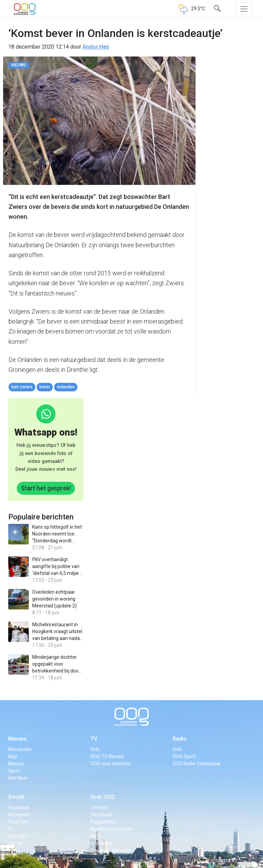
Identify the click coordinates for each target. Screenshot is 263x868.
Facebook (19, 807)
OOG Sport (184, 756)
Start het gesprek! (46, 488)
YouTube (18, 822)
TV (94, 739)
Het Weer (18, 778)
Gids (95, 749)
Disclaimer (102, 843)
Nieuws (17, 739)
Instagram (19, 815)
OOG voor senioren (111, 764)
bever (45, 387)
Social (16, 797)
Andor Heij (96, 47)
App (13, 756)
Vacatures (102, 815)
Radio (180, 739)
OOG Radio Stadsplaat (197, 764)
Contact (99, 807)
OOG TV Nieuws (107, 756)
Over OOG (103, 797)
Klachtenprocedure (111, 829)
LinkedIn (17, 836)
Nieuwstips (20, 749)
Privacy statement (110, 851)
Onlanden (66, 387)
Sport (14, 771)
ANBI (96, 836)
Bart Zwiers (22, 387)
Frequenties (103, 822)
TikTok (15, 843)
